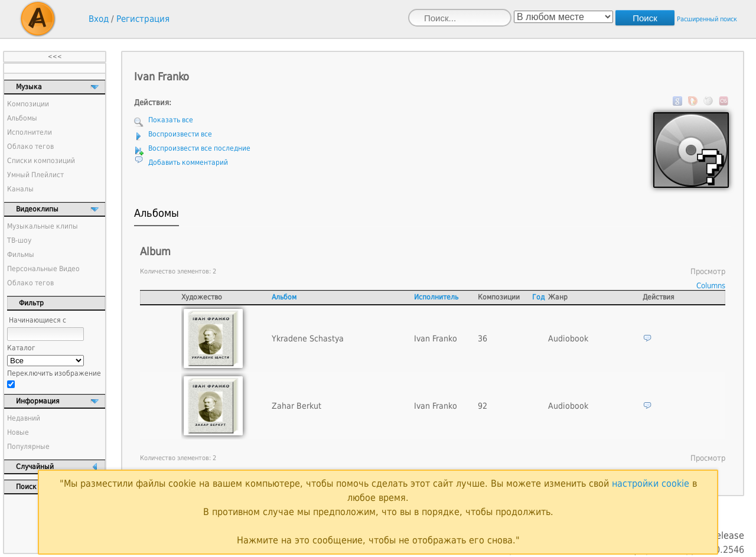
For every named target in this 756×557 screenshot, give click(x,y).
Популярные (28, 447)
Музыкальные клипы (43, 226)
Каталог (21, 348)
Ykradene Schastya (308, 338)
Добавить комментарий (188, 162)
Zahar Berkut (296, 406)
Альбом (284, 297)
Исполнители (30, 132)
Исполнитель (436, 297)
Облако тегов (30, 146)
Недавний (24, 418)
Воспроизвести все (180, 134)
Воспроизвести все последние (199, 148)
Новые (18, 432)
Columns (711, 286)
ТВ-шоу (19, 240)
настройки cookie (651, 483)
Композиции (28, 104)
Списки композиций (41, 161)
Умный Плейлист (35, 175)
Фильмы (21, 255)
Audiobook (568, 338)
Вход (99, 19)
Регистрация (143, 19)
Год (538, 297)
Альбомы (22, 118)
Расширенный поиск (707, 19)
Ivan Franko (436, 338)
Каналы (20, 189)
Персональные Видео (43, 269)
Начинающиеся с (38, 320)
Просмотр (708, 271)
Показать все (171, 120)
